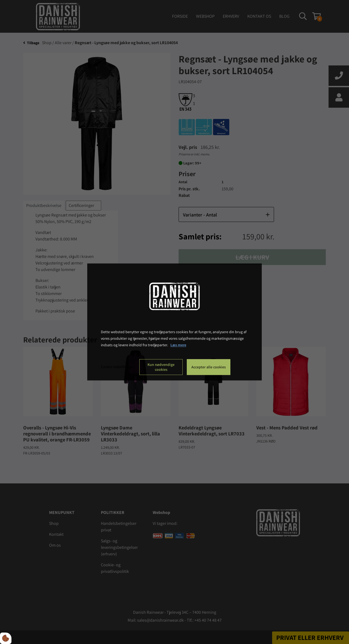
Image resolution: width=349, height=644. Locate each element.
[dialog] (174, 322)
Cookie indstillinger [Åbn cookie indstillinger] (117, 367)
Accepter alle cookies (209, 367)
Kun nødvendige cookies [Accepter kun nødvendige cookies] (161, 367)
